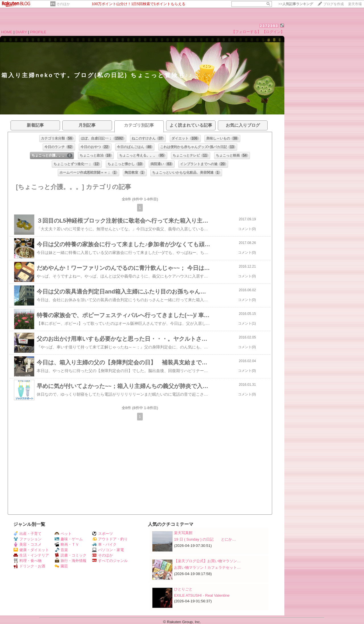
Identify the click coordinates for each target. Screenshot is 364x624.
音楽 (61, 550)
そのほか (63, 4)
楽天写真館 (183, 533)
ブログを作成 (334, 4)
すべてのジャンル (110, 561)
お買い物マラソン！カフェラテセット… (207, 567)
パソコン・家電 (108, 550)
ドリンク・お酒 (29, 566)
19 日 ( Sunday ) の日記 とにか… (205, 539)
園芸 (61, 566)
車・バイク (104, 544)
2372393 (269, 26)
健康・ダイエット (31, 550)
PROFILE (38, 32)
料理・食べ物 (27, 561)
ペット (63, 534)
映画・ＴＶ (67, 544)
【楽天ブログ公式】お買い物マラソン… (207, 561)
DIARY (21, 32)
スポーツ (103, 534)
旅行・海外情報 (71, 561)
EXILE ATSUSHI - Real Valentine (202, 595)
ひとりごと (183, 589)
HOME (7, 32)
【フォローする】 (246, 32)
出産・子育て (27, 534)
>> (296, 4)
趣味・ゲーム (69, 539)
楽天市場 (355, 4)
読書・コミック (71, 555)
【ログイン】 (273, 32)
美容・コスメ (27, 544)
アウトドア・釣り (110, 539)
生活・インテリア (31, 555)
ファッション (27, 539)
